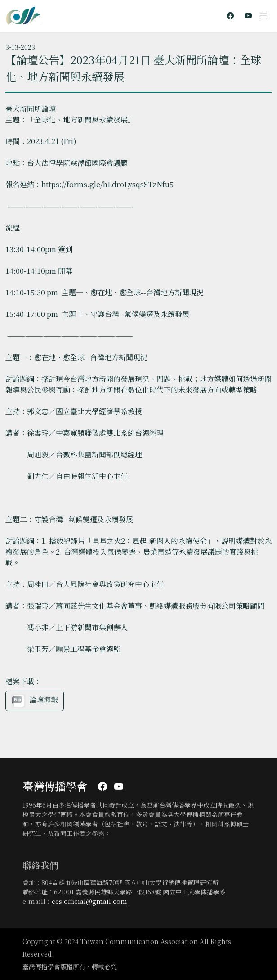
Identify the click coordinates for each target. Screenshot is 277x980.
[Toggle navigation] (264, 16)
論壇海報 (35, 701)
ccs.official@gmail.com (89, 901)
